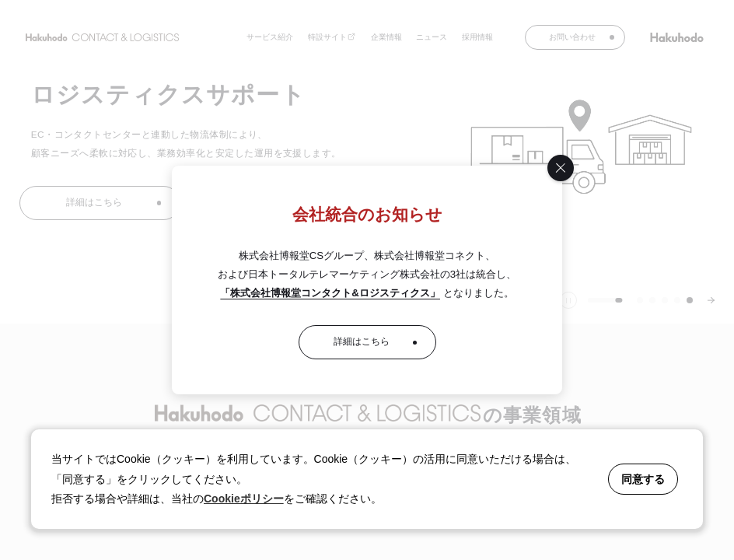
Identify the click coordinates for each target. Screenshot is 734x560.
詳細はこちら (362, 341)
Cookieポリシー (244, 499)
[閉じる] (561, 168)
